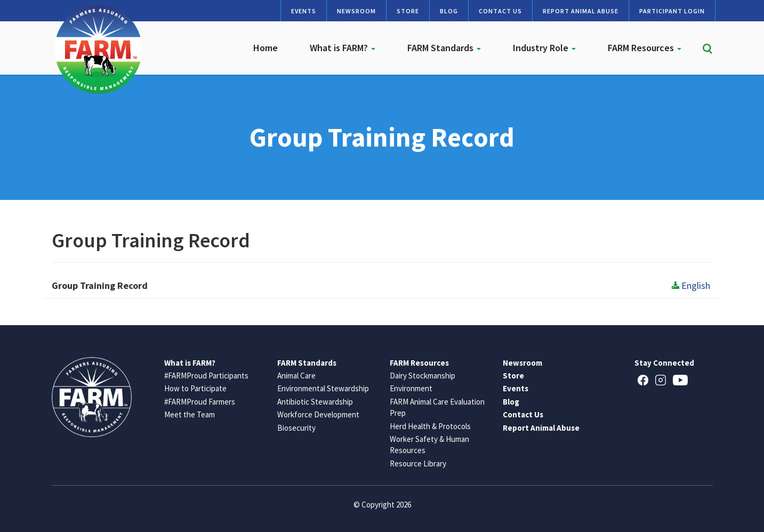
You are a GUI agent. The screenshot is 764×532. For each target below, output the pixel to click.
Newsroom (356, 11)
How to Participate (195, 388)
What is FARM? (343, 48)
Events (304, 11)
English (691, 285)
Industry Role (544, 48)
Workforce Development (318, 414)
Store (408, 11)
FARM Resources (645, 48)
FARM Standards (444, 48)
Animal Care (296, 376)
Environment (411, 388)
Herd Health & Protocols (430, 426)
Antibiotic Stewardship (315, 402)
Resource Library (418, 464)
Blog (449, 11)
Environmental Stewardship (323, 388)
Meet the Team (190, 414)
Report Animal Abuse (581, 11)
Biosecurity (296, 428)
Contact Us (500, 11)
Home (266, 48)
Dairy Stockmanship (423, 376)
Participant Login (672, 11)
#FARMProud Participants (206, 376)
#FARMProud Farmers (200, 402)
